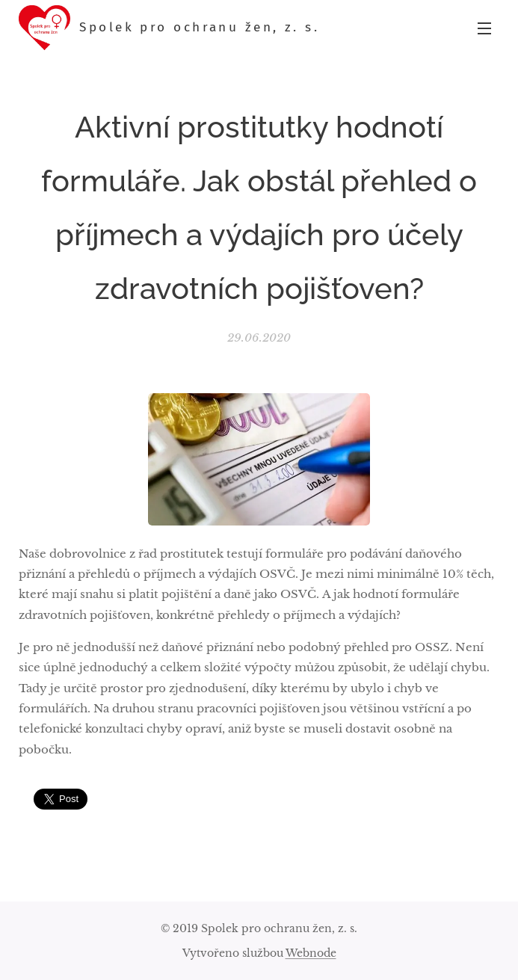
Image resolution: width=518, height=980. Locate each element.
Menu (484, 28)
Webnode (311, 953)
